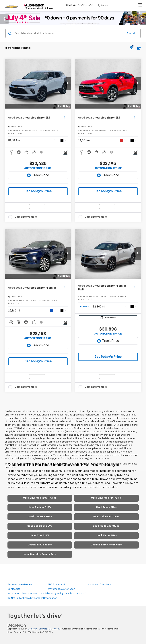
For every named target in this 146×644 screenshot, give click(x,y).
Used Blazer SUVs (106, 536)
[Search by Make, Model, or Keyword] (69, 33)
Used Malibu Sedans (40, 545)
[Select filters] (131, 48)
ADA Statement (56, 585)
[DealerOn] (17, 625)
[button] (68, 84)
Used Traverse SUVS (40, 517)
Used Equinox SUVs (40, 507)
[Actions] (65, 118)
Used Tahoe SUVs (106, 507)
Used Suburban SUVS (40, 526)
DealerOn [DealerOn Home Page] (33, 629)
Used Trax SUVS (40, 536)
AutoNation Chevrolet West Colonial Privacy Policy (35, 594)
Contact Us (14, 589)
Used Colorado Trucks (106, 517)
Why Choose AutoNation (61, 589)
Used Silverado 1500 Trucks (40, 498)
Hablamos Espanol (76, 594)
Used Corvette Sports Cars (40, 554)
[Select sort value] (138, 48)
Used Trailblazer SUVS (106, 526)
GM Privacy (54, 629)
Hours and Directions (100, 585)
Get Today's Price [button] (38, 191)
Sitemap (43, 629)
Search (131, 33)
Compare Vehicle (26, 217)
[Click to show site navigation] (140, 6)
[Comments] (65, 152)
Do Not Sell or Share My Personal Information (32, 598)
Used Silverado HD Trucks (106, 498)
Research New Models (20, 585)
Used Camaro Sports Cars (106, 545)
